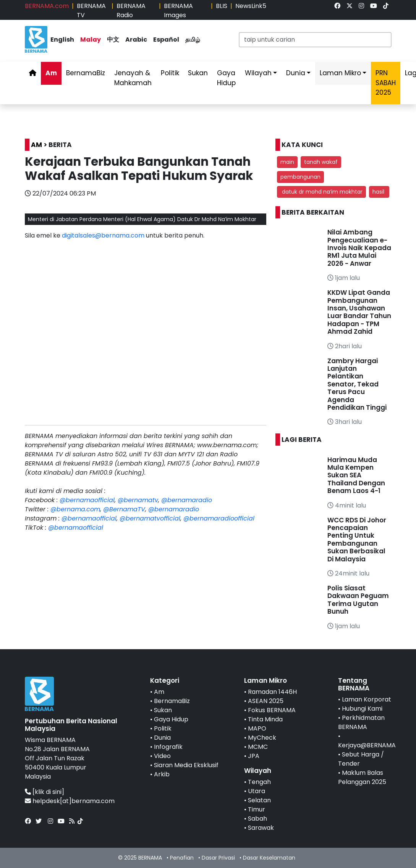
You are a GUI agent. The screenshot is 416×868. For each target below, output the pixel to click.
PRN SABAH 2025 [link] (386, 83)
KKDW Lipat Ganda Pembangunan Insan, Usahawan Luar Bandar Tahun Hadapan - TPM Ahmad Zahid (359, 312)
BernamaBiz (86, 73)
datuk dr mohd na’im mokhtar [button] (321, 192)
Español (166, 40)
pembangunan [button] (300, 177)
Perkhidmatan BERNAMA (361, 722)
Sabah (257, 819)
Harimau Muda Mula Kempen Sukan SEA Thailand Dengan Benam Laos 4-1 (356, 475)
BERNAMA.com (47, 6)
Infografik (168, 747)
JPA (254, 756)
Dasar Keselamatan (269, 858)
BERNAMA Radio (131, 11)
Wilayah (258, 73)
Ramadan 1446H (272, 692)
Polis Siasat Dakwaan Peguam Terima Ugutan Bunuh (358, 600)
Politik (170, 73)
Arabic (136, 40)
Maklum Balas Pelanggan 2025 (362, 777)
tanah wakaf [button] (321, 162)
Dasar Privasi (218, 858)
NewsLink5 (251, 6)
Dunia (296, 73)
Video (162, 756)
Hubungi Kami (362, 709)
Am (51, 73)
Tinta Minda (265, 719)
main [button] (287, 162)
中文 (113, 40)
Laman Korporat (367, 699)
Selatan (259, 800)
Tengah (259, 782)
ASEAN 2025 (266, 701)
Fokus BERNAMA (272, 710)
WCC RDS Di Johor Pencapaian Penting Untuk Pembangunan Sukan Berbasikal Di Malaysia (357, 540)
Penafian (182, 858)
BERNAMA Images (178, 11)
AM (36, 145)
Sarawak (261, 828)
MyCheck (262, 738)
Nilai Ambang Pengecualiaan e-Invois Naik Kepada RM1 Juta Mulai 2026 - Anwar (359, 248)
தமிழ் (193, 40)
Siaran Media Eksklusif (186, 765)
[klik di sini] (48, 792)
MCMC (258, 747)
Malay (91, 40)
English (62, 40)
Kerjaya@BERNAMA (367, 745)
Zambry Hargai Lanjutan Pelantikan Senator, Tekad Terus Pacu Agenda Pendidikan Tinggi (357, 384)
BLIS (222, 6)
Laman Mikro (340, 73)
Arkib (162, 774)
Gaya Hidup (226, 78)
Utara (257, 791)
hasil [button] (379, 192)
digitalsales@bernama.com (103, 235)
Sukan (198, 73)
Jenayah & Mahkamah (133, 78)
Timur (257, 809)
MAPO (257, 728)
